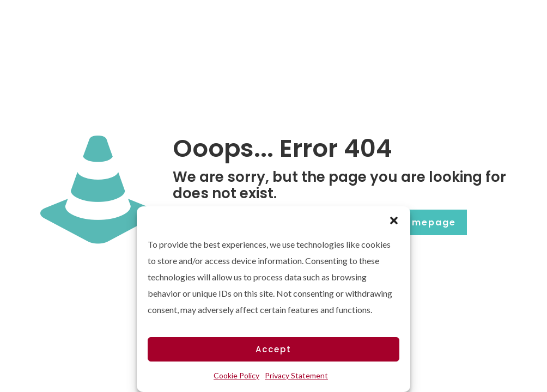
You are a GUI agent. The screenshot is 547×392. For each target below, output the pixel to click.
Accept (273, 349)
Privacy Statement (296, 375)
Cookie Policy (236, 375)
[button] (394, 220)
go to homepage (411, 222)
